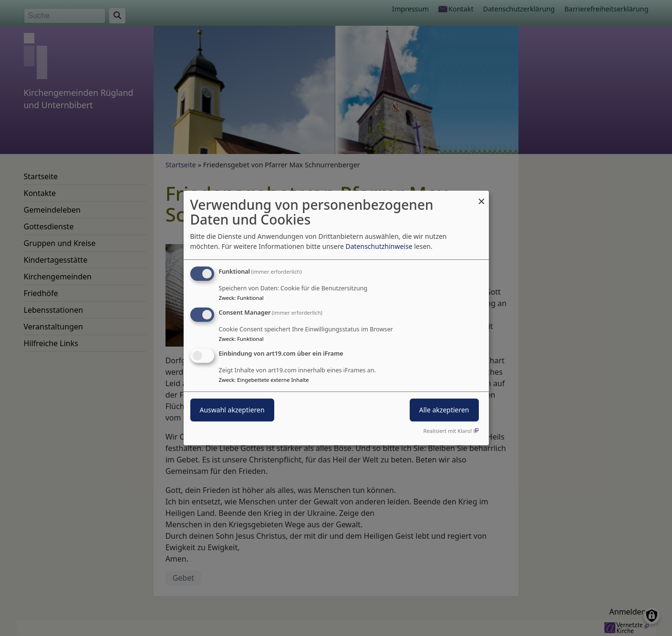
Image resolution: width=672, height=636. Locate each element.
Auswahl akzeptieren (232, 410)
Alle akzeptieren (444, 410)
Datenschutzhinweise (379, 246)
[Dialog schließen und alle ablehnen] (482, 197)
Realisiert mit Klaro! (448, 431)
